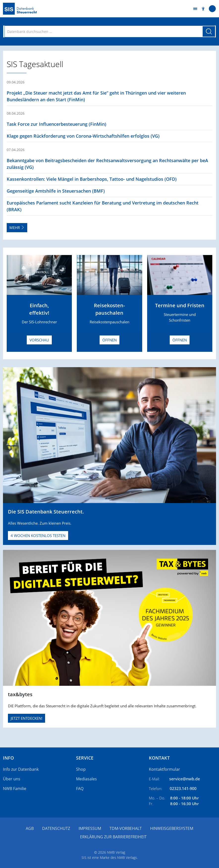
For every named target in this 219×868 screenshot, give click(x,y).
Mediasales (86, 779)
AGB (30, 828)
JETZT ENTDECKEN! (27, 718)
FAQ (80, 789)
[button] (203, 9)
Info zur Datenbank (21, 769)
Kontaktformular (164, 769)
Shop (81, 769)
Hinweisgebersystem (172, 828)
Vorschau (39, 340)
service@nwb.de (185, 779)
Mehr (17, 228)
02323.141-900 (183, 789)
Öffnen (109, 340)
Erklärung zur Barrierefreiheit (113, 837)
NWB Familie (15, 789)
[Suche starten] (209, 31)
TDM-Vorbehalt (126, 828)
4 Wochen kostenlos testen (38, 536)
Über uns (12, 779)
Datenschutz (56, 828)
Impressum (90, 828)
